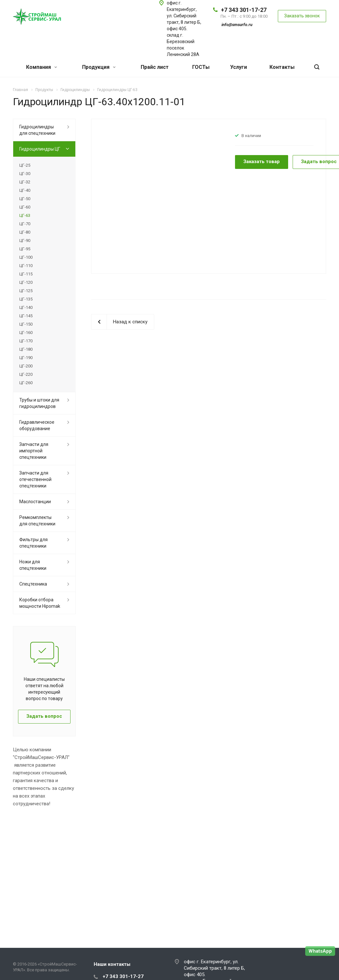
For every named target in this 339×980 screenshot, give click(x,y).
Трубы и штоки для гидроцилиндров (39, 403)
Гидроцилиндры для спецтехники (37, 130)
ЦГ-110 (26, 266)
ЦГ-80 (25, 232)
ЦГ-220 (26, 374)
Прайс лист (155, 67)
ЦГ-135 (26, 299)
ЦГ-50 (25, 199)
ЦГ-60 (25, 207)
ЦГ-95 (25, 249)
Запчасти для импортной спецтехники (34, 451)
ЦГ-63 (25, 215)
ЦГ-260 (26, 383)
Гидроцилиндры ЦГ (40, 149)
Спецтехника (33, 584)
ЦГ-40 (25, 190)
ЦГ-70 (25, 224)
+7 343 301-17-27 (244, 10)
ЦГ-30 (25, 174)
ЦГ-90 (25, 240)
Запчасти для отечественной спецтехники (35, 479)
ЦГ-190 (26, 358)
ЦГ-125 (26, 291)
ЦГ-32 (25, 182)
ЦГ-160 (26, 333)
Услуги (239, 67)
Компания (42, 67)
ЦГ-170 (26, 341)
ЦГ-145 (26, 316)
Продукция (99, 67)
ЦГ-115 (26, 274)
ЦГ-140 (26, 307)
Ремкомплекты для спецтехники (37, 521)
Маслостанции (35, 502)
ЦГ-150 (26, 324)
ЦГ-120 (26, 282)
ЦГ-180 (26, 349)
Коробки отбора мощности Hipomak (40, 603)
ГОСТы (201, 67)
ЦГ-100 (26, 257)
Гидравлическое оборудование (37, 425)
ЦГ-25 (25, 165)
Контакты (282, 67)
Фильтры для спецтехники (33, 543)
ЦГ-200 (26, 366)
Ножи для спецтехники (33, 565)
